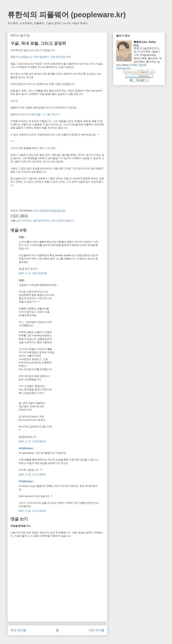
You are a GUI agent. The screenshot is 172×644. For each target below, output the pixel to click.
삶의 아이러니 (24, 221)
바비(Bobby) (26, 448)
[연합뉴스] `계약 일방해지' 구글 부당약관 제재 (46, 57)
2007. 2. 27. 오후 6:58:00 (32, 441)
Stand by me (123, 68)
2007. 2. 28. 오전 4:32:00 (32, 511)
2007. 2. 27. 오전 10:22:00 (33, 273)
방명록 (142, 65)
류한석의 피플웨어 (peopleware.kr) (67, 15)
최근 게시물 (18, 630)
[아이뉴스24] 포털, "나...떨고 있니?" (40, 114)
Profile (134, 65)
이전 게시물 (96, 630)
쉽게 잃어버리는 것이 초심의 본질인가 (54, 221)
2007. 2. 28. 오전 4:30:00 (32, 474)
